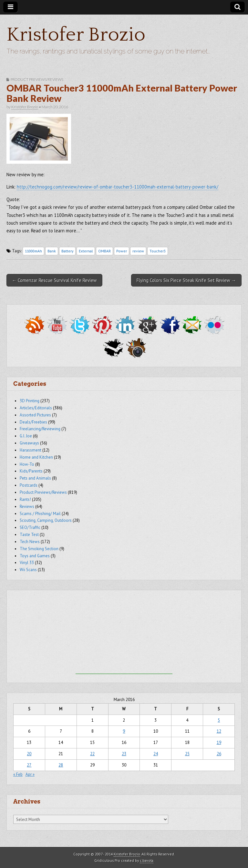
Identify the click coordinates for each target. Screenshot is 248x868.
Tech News (30, 542)
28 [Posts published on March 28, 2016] (61, 765)
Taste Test (29, 535)
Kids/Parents (31, 471)
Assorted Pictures (35, 415)
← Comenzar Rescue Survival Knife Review (54, 280)
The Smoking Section (39, 549)
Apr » (30, 774)
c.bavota (147, 860)
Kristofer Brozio (76, 35)
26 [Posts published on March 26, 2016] (219, 754)
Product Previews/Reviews (37, 79)
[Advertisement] (124, 634)
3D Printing (30, 401)
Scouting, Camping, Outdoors (46, 520)
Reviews (27, 507)
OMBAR (104, 251)
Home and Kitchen (36, 457)
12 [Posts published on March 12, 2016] (219, 731)
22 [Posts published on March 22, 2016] (92, 754)
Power (122, 251)
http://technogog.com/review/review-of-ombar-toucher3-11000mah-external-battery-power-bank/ (118, 187)
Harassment (31, 450)
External (86, 251)
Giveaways (29, 443)
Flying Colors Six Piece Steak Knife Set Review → (186, 280)
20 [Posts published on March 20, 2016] (29, 754)
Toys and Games (35, 556)
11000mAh (33, 251)
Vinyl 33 (27, 563)
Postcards (29, 485)
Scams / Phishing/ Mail (40, 514)
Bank (52, 251)
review (138, 251)
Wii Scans (28, 570)
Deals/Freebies (33, 422)
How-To (27, 464)
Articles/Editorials (36, 408)
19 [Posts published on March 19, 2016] (219, 742)
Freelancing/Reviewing (40, 429)
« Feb (18, 774)
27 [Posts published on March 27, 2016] (29, 765)
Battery (67, 251)
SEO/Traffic (30, 527)
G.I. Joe (26, 436)
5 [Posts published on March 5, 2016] (219, 720)
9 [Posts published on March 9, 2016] (124, 731)
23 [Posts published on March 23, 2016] (124, 754)
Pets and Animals (35, 478)
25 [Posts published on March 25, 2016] (187, 754)
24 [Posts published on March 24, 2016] (156, 754)
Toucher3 (158, 251)
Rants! (25, 499)
